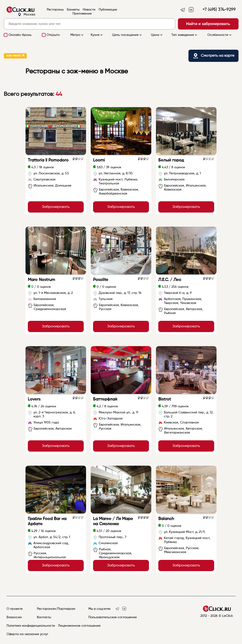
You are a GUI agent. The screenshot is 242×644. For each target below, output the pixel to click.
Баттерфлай (105, 399)
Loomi (99, 160)
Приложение (82, 14)
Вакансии (14, 617)
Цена (157, 35)
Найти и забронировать (208, 24)
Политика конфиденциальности (31, 626)
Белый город (171, 160)
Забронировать (56, 207)
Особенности (220, 35)
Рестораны (55, 10)
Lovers (34, 399)
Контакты (44, 617)
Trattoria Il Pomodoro (48, 160)
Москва (27, 15)
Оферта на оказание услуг (27, 634)
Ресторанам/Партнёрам (56, 609)
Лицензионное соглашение (79, 626)
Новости (89, 10)
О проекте (15, 609)
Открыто (53, 35)
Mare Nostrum (41, 280)
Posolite (101, 280)
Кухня (97, 35)
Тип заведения (185, 35)
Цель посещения (127, 35)
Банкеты (73, 10)
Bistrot (165, 399)
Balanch (166, 519)
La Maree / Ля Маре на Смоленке (113, 521)
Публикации (108, 10)
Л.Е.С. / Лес (170, 280)
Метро (77, 35)
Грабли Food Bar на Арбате (47, 521)
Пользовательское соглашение (113, 617)
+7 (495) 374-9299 (219, 10)
